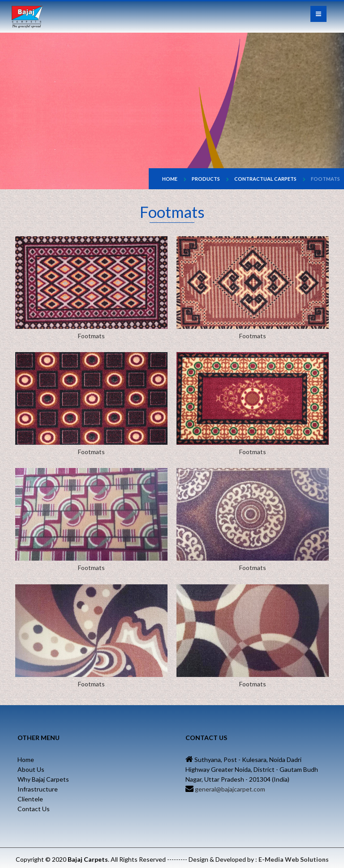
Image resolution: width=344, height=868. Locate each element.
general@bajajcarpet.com (229, 789)
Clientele (30, 799)
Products (206, 179)
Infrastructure (38, 789)
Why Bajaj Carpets (43, 779)
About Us (31, 769)
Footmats (325, 179)
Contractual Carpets (265, 179)
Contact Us (34, 809)
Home (170, 179)
